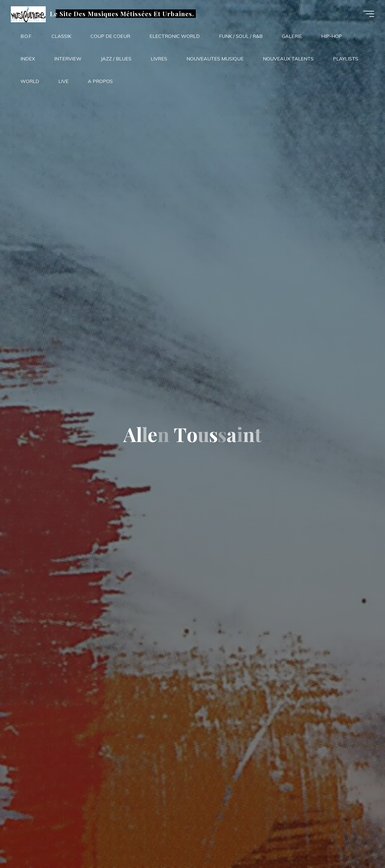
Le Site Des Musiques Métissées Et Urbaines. (123, 14)
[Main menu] (368, 14)
